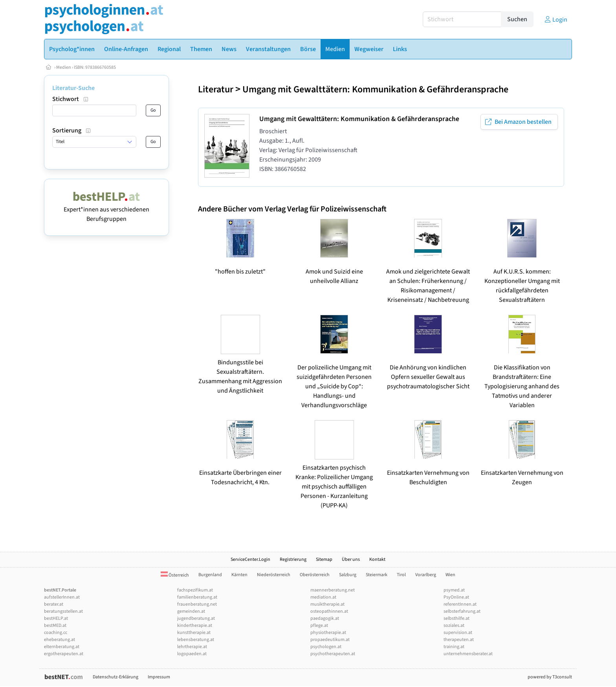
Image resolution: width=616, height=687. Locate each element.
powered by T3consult (550, 677)
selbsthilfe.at (456, 618)
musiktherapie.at (327, 604)
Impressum (159, 677)
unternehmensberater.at (468, 654)
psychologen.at (326, 647)
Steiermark (377, 575)
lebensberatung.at (196, 640)
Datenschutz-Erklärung (115, 677)
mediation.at (323, 597)
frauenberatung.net (197, 604)
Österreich (175, 575)
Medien (64, 67)
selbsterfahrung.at (462, 611)
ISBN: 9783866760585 (95, 67)
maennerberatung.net (333, 590)
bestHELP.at (56, 618)
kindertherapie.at (195, 625)
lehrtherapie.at (192, 647)
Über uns (351, 559)
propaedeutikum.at (330, 640)
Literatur (216, 89)
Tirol (401, 575)
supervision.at (458, 633)
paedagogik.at (325, 618)
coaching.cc (56, 633)
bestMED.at (55, 625)
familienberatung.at (197, 597)
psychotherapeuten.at (333, 654)
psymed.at (454, 590)
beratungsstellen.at (63, 611)
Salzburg (348, 575)
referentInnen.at (460, 604)
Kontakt (377, 559)
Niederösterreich (274, 575)
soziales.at (454, 625)
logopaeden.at (192, 654)
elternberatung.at (62, 647)
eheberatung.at (60, 640)
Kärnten (239, 575)
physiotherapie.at (328, 633)
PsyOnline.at (456, 597)
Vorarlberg (426, 575)
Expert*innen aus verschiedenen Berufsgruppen (106, 209)
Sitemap (324, 559)
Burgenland (210, 575)
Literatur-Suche (73, 88)
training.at (454, 647)
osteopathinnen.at (329, 611)
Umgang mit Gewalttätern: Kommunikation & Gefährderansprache (375, 89)
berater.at (54, 604)
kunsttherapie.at (194, 633)
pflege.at (319, 625)
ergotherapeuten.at (64, 654)
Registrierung (293, 559)
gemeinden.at (191, 611)
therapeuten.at (459, 640)
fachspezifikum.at (195, 590)
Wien (450, 575)
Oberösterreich (315, 575)
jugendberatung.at (196, 618)
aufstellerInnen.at (62, 597)
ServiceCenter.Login (250, 559)
